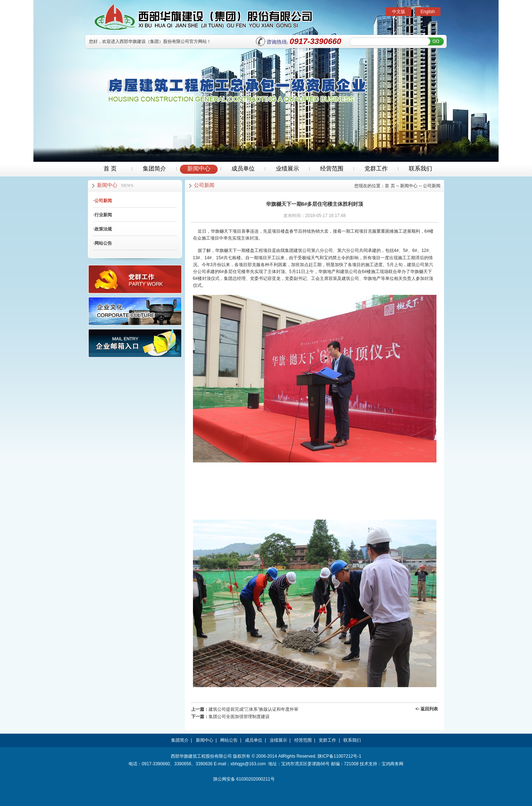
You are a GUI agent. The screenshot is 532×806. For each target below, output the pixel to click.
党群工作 (376, 169)
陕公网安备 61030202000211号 (244, 779)
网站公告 (103, 243)
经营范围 (332, 169)
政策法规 (103, 229)
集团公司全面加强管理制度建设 (239, 717)
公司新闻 (103, 201)
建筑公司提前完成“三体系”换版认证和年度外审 (254, 709)
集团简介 (154, 169)
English (428, 12)
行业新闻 (103, 215)
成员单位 (243, 169)
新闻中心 (199, 169)
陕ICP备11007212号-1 (339, 756)
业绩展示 (287, 169)
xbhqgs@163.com (248, 764)
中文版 (399, 12)
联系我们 (420, 169)
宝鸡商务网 (392, 764)
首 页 (110, 169)
